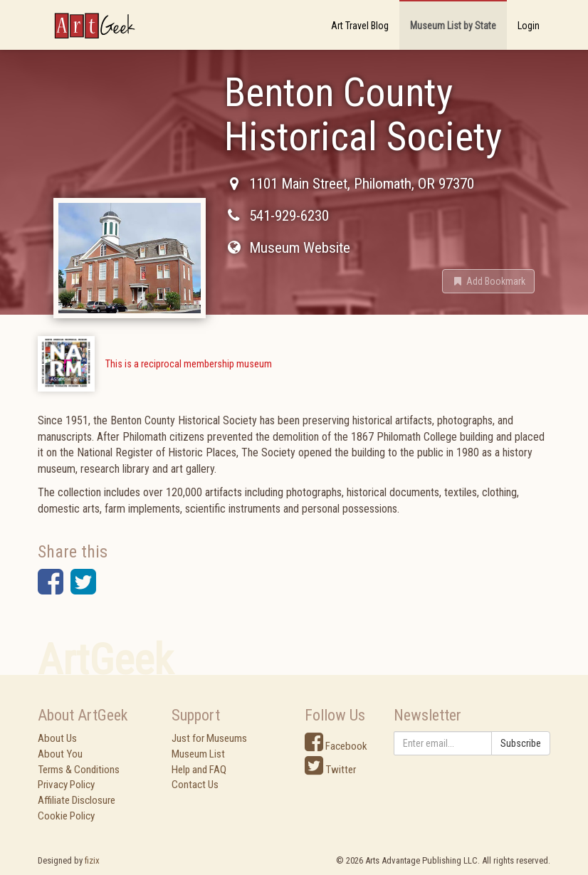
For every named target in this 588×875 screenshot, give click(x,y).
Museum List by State (453, 26)
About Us (57, 738)
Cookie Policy (66, 816)
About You (60, 754)
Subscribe (521, 743)
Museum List (198, 754)
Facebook (336, 746)
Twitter (330, 770)
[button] (488, 281)
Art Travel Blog (360, 26)
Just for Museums (209, 738)
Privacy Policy (66, 785)
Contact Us (195, 785)
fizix (92, 860)
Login (529, 26)
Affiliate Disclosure (77, 800)
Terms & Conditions (79, 770)
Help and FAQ (199, 770)
